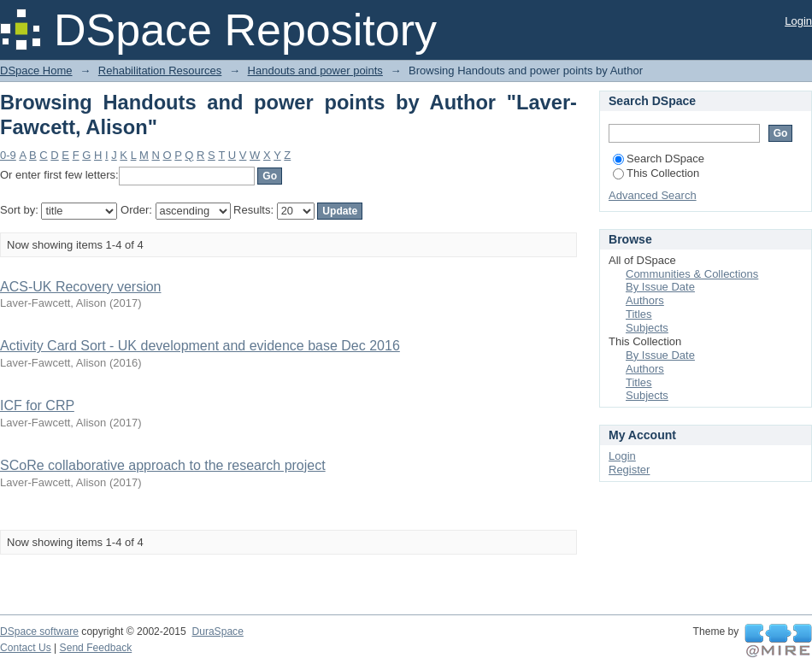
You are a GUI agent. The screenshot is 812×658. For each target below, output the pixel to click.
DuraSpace (217, 632)
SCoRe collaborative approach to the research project (163, 465)
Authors (645, 300)
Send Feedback (96, 648)
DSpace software (39, 632)
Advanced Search (653, 195)
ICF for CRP (37, 405)
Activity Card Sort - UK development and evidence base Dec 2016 (200, 346)
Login (798, 21)
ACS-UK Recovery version (81, 287)
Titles (639, 314)
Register (629, 470)
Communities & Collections (692, 274)
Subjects (647, 328)
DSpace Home (36, 70)
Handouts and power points (315, 70)
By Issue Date (660, 287)
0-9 (8, 155)
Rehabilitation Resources (160, 70)
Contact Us (26, 648)
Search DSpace (659, 159)
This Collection (656, 173)
